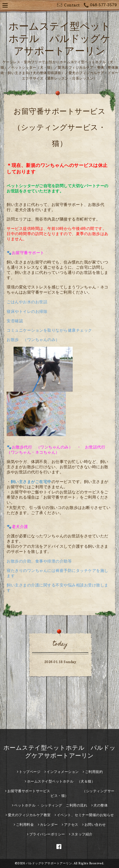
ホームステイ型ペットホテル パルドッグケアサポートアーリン (60, 38)
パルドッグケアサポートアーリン (49, 863)
